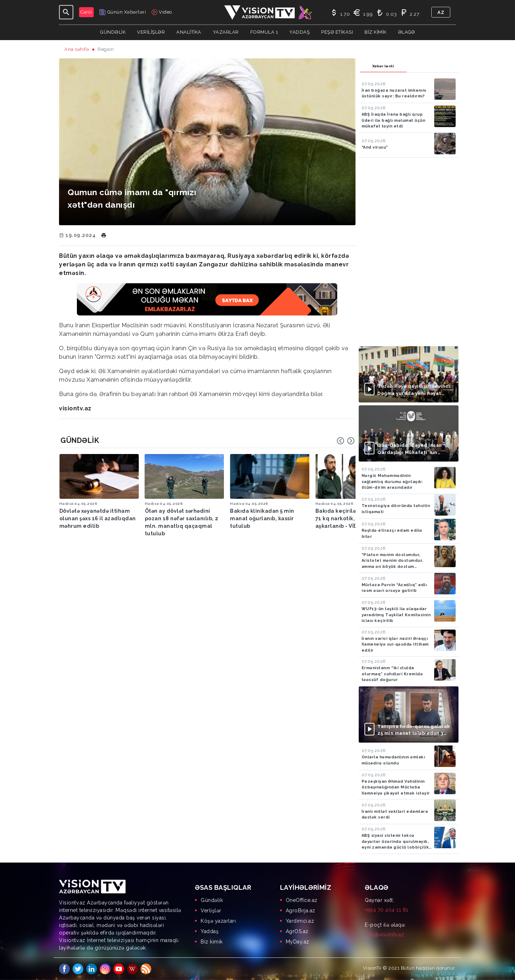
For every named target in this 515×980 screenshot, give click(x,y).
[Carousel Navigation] (346, 441)
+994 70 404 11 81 (387, 910)
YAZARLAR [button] (226, 32)
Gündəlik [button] (113, 32)
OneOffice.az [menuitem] (302, 900)
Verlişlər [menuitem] (211, 911)
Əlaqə (407, 32)
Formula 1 (264, 32)
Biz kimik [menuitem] (212, 942)
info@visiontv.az (384, 935)
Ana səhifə (77, 49)
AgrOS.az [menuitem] (297, 931)
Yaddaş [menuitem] (210, 931)
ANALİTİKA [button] (189, 32)
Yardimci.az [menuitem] (300, 921)
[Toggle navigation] (66, 12)
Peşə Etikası (337, 32)
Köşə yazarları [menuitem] (218, 921)
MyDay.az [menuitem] (298, 942)
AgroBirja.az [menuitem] (301, 911)
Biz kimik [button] (376, 32)
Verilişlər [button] (151, 32)
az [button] (441, 12)
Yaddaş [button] (300, 32)
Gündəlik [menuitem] (212, 900)
